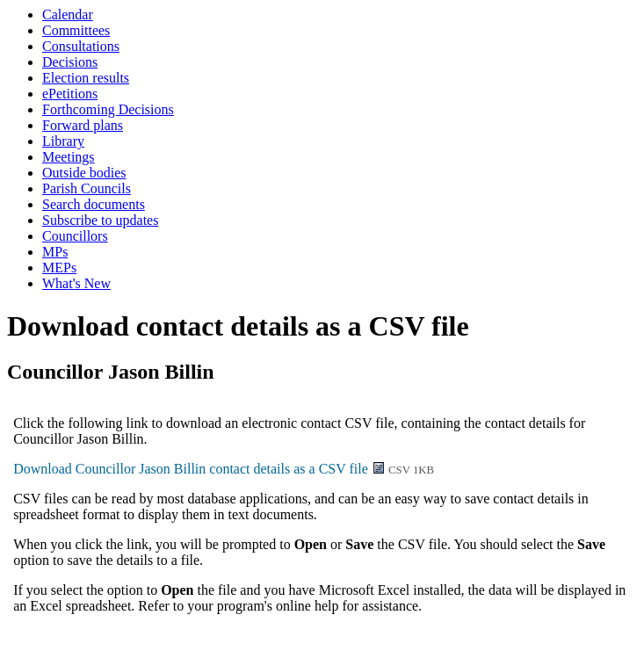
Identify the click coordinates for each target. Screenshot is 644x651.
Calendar (68, 14)
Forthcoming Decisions (108, 109)
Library (63, 141)
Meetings (69, 157)
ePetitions (70, 94)
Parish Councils (87, 188)
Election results (86, 78)
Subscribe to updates (100, 220)
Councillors (75, 236)
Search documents (94, 204)
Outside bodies (84, 173)
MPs (55, 252)
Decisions (70, 62)
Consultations (81, 46)
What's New (76, 283)
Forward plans (83, 125)
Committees (76, 30)
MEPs (59, 268)
